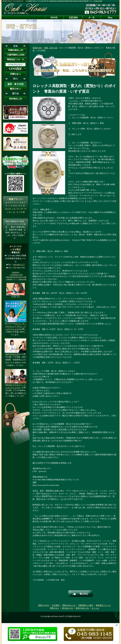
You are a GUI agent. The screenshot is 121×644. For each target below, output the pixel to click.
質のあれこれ (67, 608)
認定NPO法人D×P (13, 354)
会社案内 (56, 605)
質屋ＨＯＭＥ (44, 605)
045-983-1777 (19, 265)
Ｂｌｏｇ (95, 608)
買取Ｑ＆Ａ (55, 608)
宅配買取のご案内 (86, 605)
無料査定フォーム (103, 605)
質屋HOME (37, 48)
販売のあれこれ (82, 608)
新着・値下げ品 (51, 48)
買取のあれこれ (69, 605)
